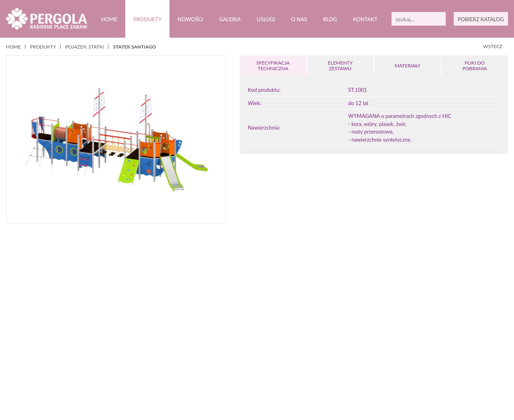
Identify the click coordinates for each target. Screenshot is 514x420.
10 (276, 381)
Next (495, 341)
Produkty (147, 19)
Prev (19, 341)
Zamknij (258, 407)
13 (299, 381)
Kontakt (365, 19)
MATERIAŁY (408, 66)
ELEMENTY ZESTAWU (340, 66)
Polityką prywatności (199, 399)
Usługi (266, 19)
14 (307, 381)
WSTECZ (493, 46)
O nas (299, 19)
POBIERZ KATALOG (481, 19)
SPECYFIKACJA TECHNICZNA (273, 66)
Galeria (230, 19)
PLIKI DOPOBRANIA (475, 66)
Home (109, 19)
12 (291, 381)
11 (284, 381)
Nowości (190, 19)
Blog (330, 19)
